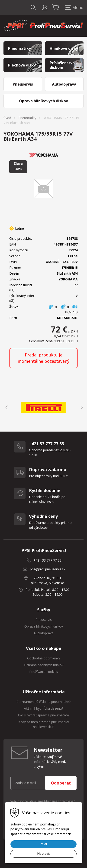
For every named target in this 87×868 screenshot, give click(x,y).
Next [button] (81, 407)
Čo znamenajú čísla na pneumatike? (44, 702)
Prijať (43, 844)
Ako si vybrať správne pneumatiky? (43, 715)
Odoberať (61, 783)
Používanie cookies (44, 672)
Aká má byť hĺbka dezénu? (44, 708)
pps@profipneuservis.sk (48, 569)
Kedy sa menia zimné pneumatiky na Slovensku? (44, 724)
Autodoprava (43, 633)
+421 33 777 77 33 (47, 560)
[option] (43, 407)
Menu (73, 8)
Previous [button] (6, 407)
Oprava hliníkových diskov (44, 626)
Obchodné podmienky (44, 658)
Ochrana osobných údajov (44, 665)
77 (76, 285)
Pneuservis (44, 620)
